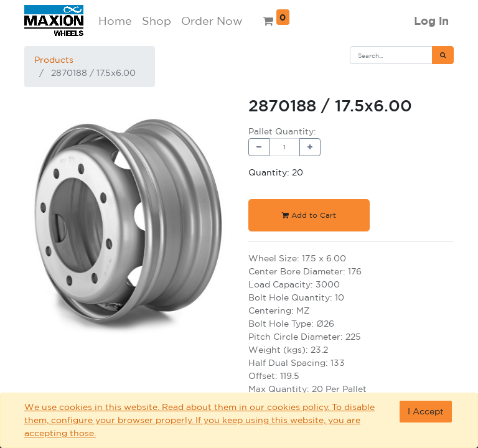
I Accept (426, 411)
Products (54, 60)
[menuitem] (115, 21)
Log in (431, 21)
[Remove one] (259, 147)
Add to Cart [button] (309, 215)
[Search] (443, 55)
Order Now (212, 21)
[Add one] (310, 147)
